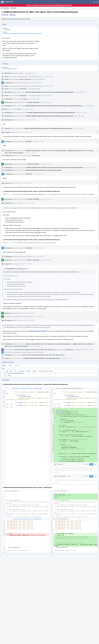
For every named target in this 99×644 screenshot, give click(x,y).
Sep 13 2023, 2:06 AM (34, 346)
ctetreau (21, 79)
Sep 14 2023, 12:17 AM (67, 358)
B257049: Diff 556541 (33, 164)
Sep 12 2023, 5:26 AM (26, 183)
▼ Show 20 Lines (38, 388)
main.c (9, 375)
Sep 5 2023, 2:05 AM (79, 116)
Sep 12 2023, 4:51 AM (90, 168)
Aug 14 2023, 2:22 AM (30, 73)
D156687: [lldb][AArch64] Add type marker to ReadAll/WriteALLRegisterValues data (50, 116)
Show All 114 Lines (28, 388)
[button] (97, 2)
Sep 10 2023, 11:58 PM (29, 120)
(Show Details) (36, 155)
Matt (6, 109)
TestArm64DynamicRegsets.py (16, 373)
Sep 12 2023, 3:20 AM (38, 142)
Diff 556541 (29, 142)
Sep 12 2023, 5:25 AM (38, 174)
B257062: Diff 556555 (33, 199)
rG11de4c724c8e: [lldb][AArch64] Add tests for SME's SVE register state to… (23, 33)
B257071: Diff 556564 (33, 260)
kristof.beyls (28, 79)
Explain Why (78, 350)
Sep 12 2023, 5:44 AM (38, 248)
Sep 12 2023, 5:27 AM (46, 199)
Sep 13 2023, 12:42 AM (27, 264)
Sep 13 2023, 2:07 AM (88, 350)
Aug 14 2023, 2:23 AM (34, 99)
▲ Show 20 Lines (17, 519)
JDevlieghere (23, 96)
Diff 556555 (29, 174)
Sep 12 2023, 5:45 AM (38, 257)
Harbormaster (8, 102)
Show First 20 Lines (17, 388)
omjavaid (7, 30)
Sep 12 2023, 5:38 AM (29, 203)
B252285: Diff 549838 (33, 102)
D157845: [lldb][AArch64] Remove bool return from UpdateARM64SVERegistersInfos (50, 92)
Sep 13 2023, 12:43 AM (28, 313)
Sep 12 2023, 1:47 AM (26, 132)
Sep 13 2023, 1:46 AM (29, 320)
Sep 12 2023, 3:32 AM (46, 164)
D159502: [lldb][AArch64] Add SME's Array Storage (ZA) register (43, 170)
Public (13, 15)
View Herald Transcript (35, 77)
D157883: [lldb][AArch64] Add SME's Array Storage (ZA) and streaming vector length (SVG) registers (54, 106)
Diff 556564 (29, 248)
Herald (6, 77)
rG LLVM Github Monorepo (10, 69)
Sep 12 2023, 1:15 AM (78, 129)
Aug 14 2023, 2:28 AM (46, 102)
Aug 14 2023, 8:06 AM (89, 106)
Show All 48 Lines (27, 519)
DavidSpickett (12, 19)
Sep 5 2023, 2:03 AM (81, 113)
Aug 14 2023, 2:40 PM (27, 109)
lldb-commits (23, 89)
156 (5, 194)
